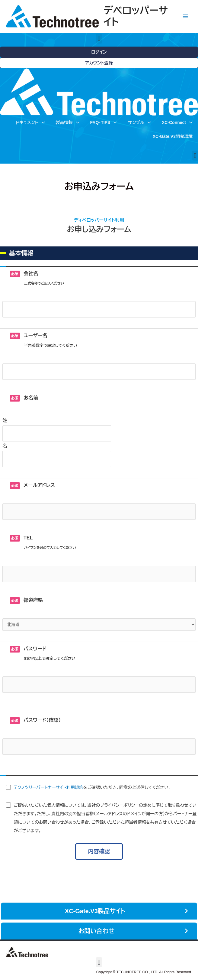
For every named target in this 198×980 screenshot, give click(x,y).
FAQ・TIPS (104, 122)
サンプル (139, 122)
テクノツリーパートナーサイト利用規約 (48, 787)
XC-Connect (177, 122)
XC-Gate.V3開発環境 (173, 136)
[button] (99, 39)
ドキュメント (30, 122)
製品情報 (68, 122)
